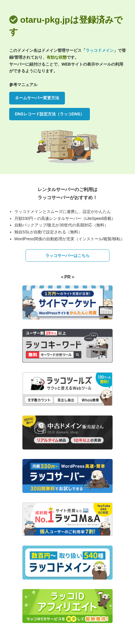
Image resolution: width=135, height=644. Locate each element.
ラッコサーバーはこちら (67, 256)
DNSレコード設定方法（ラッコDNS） (50, 114)
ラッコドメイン (100, 50)
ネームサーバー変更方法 (37, 98)
